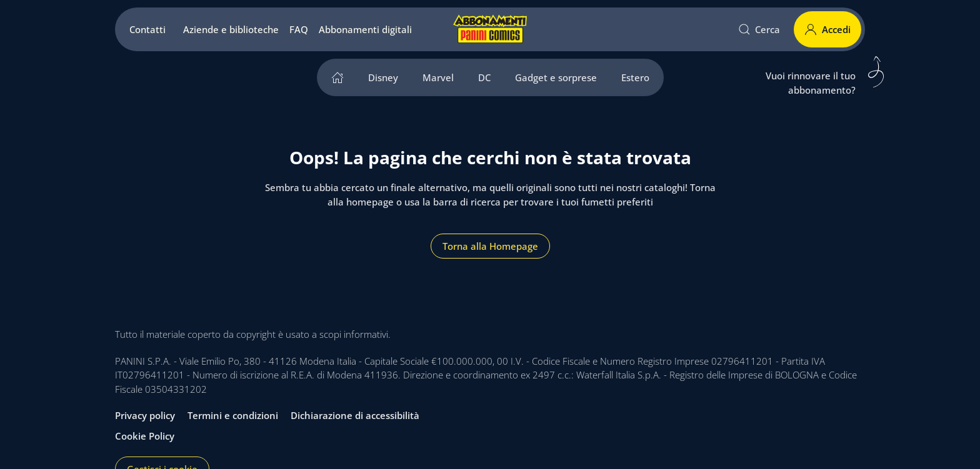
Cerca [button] (759, 29)
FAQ (299, 29)
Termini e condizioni (233, 415)
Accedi (827, 29)
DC (484, 77)
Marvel (438, 77)
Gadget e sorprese (556, 77)
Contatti (147, 29)
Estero (635, 77)
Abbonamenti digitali (365, 29)
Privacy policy (145, 415)
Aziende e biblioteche (231, 29)
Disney (383, 77)
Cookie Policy (145, 436)
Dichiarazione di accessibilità (355, 415)
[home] (337, 77)
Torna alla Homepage (490, 246)
